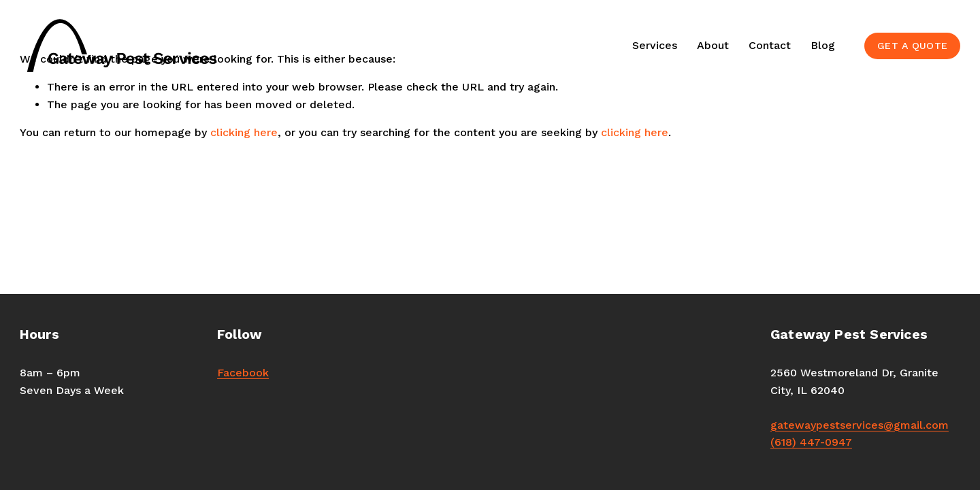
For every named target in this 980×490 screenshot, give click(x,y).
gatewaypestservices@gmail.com (860, 425)
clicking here (244, 132)
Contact (770, 45)
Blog (823, 45)
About (713, 45)
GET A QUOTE (912, 46)
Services (655, 45)
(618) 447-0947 (811, 442)
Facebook (243, 373)
